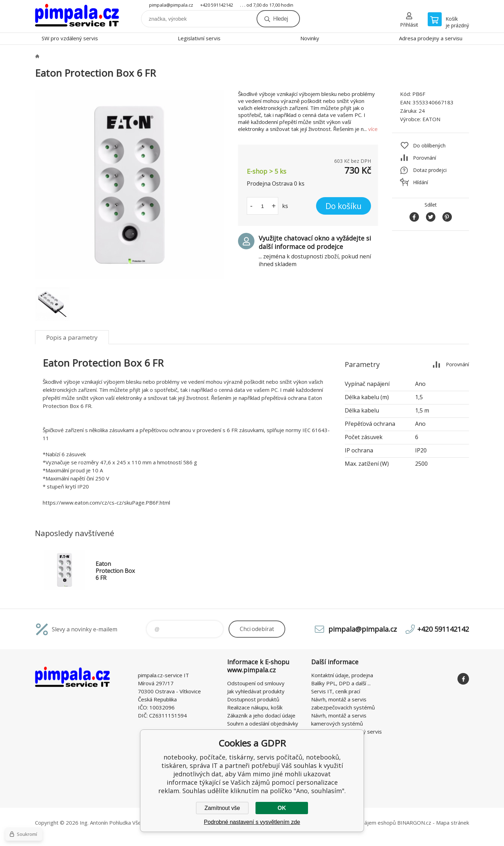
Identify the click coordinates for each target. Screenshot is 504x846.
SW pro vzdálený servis (70, 38)
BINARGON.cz (414, 823)
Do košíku (344, 206)
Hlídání (421, 182)
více (373, 129)
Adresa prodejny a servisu (431, 38)
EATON (431, 119)
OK (282, 808)
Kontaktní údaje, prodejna (342, 675)
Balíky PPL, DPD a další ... (341, 683)
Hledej (280, 19)
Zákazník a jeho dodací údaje (261, 715)
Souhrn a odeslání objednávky (263, 723)
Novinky (310, 38)
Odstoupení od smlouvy (256, 683)
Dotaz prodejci (430, 170)
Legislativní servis (199, 38)
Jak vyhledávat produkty (256, 691)
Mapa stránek (453, 823)
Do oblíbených (429, 145)
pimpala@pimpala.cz (171, 5)
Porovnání (425, 158)
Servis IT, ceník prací (336, 691)
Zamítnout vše (222, 808)
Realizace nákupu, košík (255, 707)
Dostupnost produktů (253, 699)
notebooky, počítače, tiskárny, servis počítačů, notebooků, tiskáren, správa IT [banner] (77, 16)
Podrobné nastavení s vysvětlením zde (252, 822)
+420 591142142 (217, 5)
